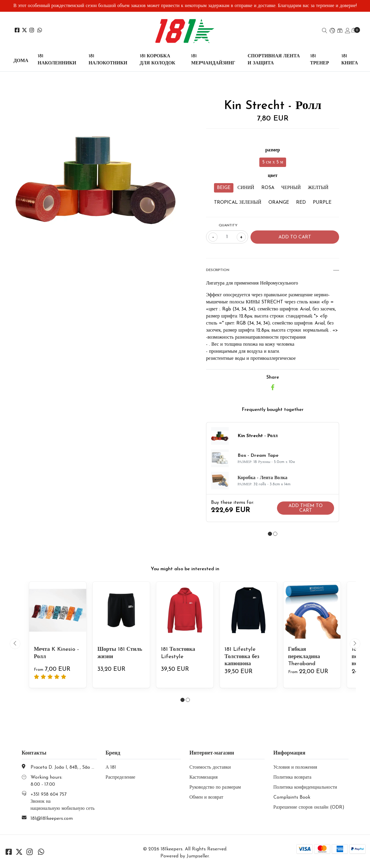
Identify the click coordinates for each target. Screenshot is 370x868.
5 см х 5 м (273, 162)
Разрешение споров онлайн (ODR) (309, 807)
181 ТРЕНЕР (320, 60)
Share (273, 377)
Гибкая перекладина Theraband (305, 656)
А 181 (111, 767)
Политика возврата (292, 777)
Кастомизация (204, 777)
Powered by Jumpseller (185, 856)
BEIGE (224, 188)
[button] (332, 31)
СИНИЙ (246, 188)
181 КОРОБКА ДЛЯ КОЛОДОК (158, 60)
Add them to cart (306, 508)
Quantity (228, 225)
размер (273, 150)
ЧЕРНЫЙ (291, 188)
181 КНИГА (350, 60)
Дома (21, 61)
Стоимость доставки (210, 767)
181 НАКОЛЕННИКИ (57, 60)
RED (301, 203)
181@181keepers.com (52, 819)
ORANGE (279, 203)
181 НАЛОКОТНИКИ (108, 60)
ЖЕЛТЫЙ (318, 188)
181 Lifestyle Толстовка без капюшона (243, 656)
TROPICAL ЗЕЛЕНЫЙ (238, 203)
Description (273, 270)
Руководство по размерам (215, 787)
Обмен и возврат (206, 797)
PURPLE (322, 203)
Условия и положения (295, 767)
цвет (273, 176)
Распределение (121, 777)
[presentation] (15, 644)
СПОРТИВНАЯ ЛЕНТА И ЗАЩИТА (274, 60)
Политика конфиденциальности (305, 787)
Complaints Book (292, 797)
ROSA (268, 188)
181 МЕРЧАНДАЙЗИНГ (213, 60)
